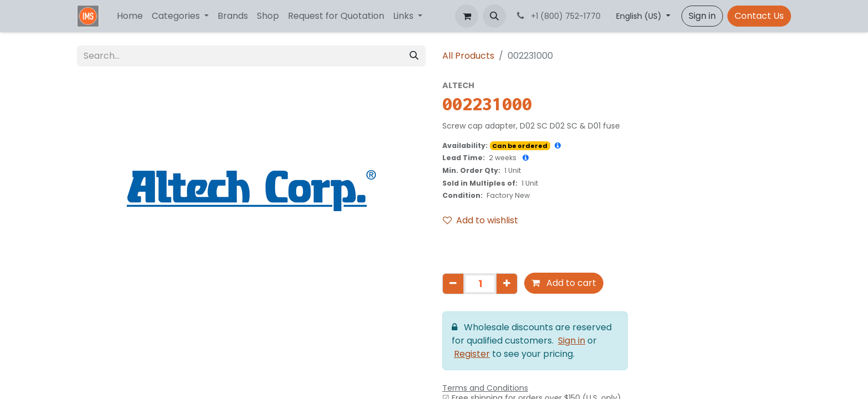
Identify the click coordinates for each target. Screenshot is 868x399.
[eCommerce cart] (467, 16)
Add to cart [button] (564, 283)
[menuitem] (130, 16)
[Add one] (507, 284)
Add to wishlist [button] (480, 220)
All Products (468, 56)
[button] (494, 16)
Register (472, 354)
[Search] (414, 56)
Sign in (702, 16)
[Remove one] (453, 284)
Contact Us (759, 16)
